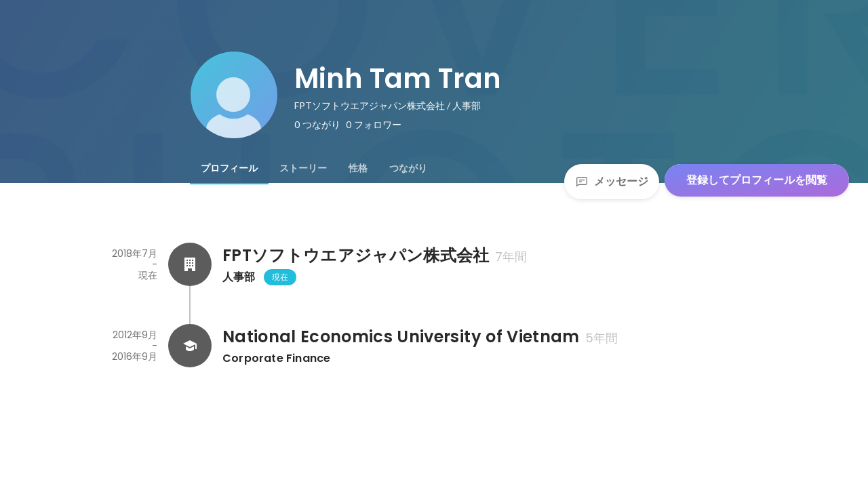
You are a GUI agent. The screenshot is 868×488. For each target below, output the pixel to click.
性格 (358, 168)
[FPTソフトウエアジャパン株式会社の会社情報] (190, 264)
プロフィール (229, 168)
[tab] (229, 168)
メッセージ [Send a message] (612, 181)
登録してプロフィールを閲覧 (757, 180)
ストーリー (303, 168)
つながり (408, 168)
